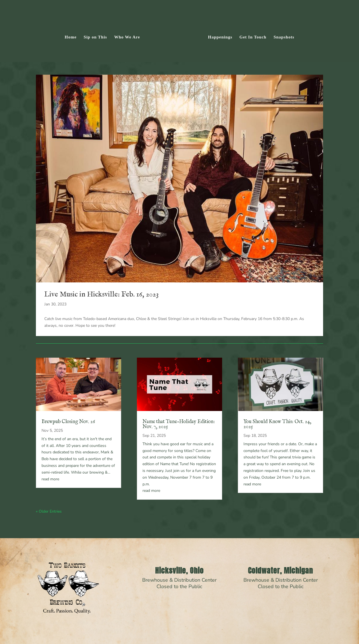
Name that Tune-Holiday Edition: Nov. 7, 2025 (179, 424)
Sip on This (97, 36)
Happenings (218, 36)
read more (50, 479)
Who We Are (129, 36)
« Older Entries (49, 511)
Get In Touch (251, 36)
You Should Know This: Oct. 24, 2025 (277, 424)
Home (72, 36)
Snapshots (282, 36)
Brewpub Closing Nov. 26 (68, 422)
